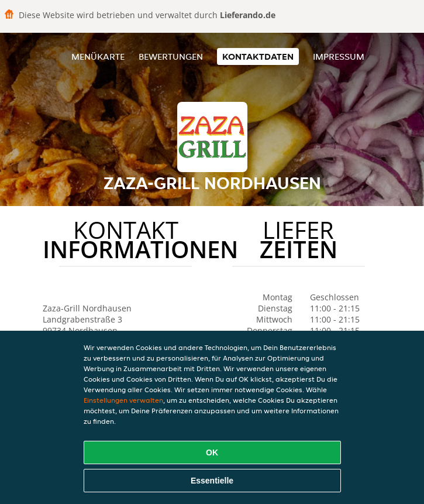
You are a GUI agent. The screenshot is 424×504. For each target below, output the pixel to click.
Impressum (339, 56)
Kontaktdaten (258, 56)
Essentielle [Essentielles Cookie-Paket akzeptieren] (212, 481)
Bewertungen (171, 56)
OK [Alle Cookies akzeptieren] (212, 452)
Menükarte (98, 56)
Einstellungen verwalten (123, 400)
